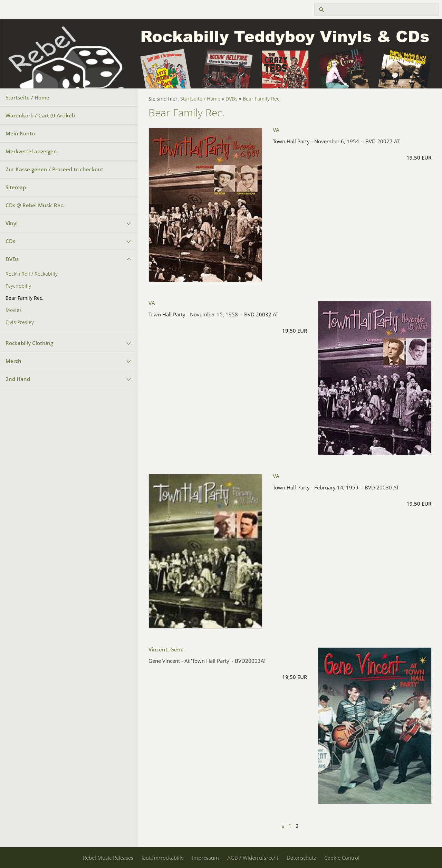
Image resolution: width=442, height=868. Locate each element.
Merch (13, 361)
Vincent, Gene (166, 649)
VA (276, 130)
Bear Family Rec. (25, 298)
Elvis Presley (20, 322)
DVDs (12, 259)
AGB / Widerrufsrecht (253, 858)
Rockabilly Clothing (29, 343)
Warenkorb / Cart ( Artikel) (40, 115)
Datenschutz (301, 858)
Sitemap (16, 187)
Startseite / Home (27, 97)
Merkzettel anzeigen (31, 151)
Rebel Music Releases (108, 858)
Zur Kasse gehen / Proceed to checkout (54, 169)
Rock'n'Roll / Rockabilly (32, 274)
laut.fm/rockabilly (163, 858)
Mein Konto (20, 133)
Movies (14, 310)
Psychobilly (18, 286)
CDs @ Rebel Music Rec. (35, 205)
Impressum (205, 858)
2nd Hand (18, 379)
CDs (10, 241)
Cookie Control (342, 858)
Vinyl (12, 223)
